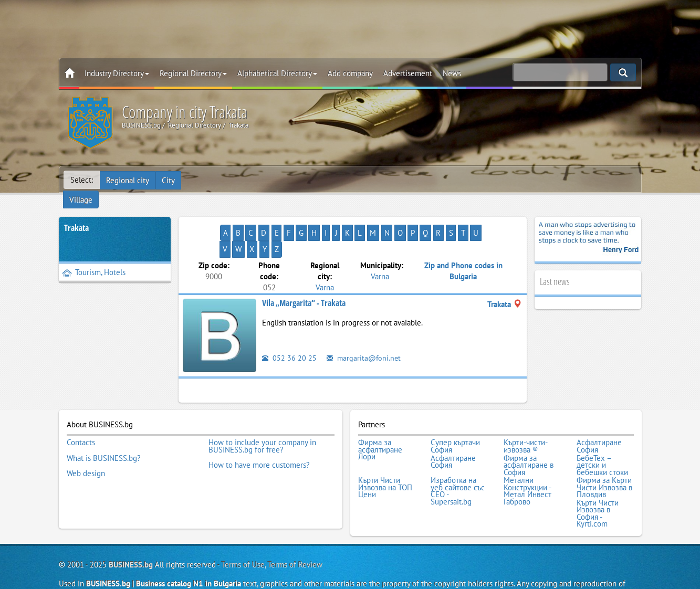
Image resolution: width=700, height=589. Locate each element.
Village (201, 180)
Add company (350, 73)
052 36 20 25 (289, 327)
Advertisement (408, 73)
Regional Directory (193, 73)
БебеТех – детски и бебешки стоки (602, 432)
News (452, 73)
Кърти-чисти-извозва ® (526, 414)
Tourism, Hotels (94, 257)
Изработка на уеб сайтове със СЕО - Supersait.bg (458, 457)
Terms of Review (295, 529)
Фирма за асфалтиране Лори (380, 418)
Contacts (81, 411)
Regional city (128, 180)
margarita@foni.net (365, 327)
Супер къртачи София (455, 414)
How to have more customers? (259, 432)
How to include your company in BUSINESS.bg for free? (262, 414)
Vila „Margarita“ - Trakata (304, 272)
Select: (82, 180)
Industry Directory (117, 73)
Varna (325, 256)
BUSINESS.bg (131, 529)
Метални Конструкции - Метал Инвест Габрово (527, 457)
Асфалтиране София (599, 414)
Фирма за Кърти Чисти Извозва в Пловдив (604, 453)
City (169, 180)
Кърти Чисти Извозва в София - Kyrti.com (598, 478)
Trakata (76, 213)
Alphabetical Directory (277, 73)
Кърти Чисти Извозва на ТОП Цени (385, 453)
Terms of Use (243, 529)
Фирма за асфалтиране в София (529, 432)
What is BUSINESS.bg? (104, 425)
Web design (86, 439)
